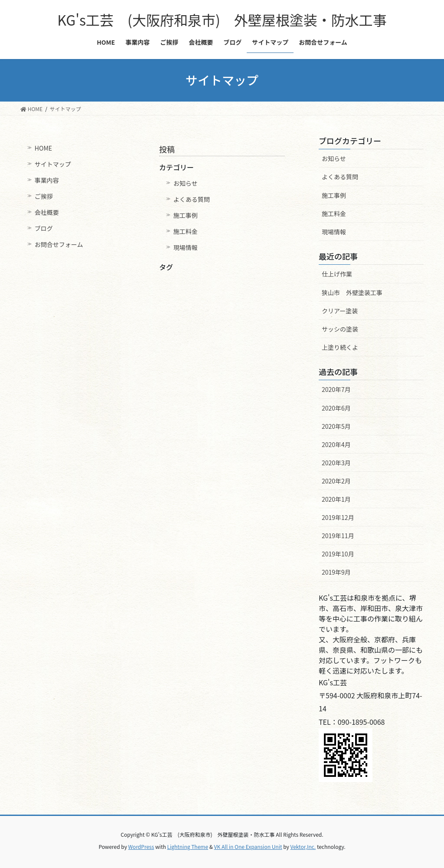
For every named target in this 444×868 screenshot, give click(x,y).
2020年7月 (336, 389)
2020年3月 (336, 463)
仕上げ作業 (337, 274)
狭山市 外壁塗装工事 (352, 293)
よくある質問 (192, 199)
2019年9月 (336, 572)
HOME (43, 148)
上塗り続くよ (340, 347)
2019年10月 (338, 554)
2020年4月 (336, 444)
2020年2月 (336, 481)
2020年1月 (336, 499)
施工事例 (186, 215)
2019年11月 (338, 536)
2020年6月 (336, 408)
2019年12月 (338, 517)
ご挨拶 (44, 196)
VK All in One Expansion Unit (248, 847)
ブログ (44, 228)
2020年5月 (336, 426)
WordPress (141, 847)
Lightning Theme (188, 847)
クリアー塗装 (340, 311)
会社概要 (47, 212)
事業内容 (47, 180)
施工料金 (186, 231)
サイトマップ (53, 164)
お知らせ (186, 183)
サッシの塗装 (340, 329)
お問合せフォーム (59, 244)
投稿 (167, 149)
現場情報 (186, 247)
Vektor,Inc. (303, 847)
